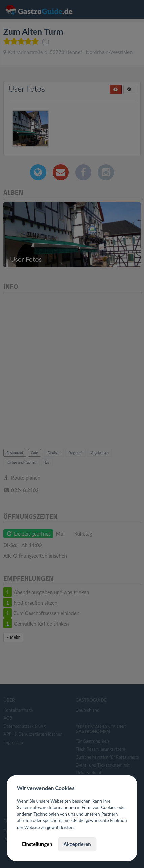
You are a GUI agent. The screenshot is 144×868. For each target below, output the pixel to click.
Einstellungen (37, 844)
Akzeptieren (77, 844)
